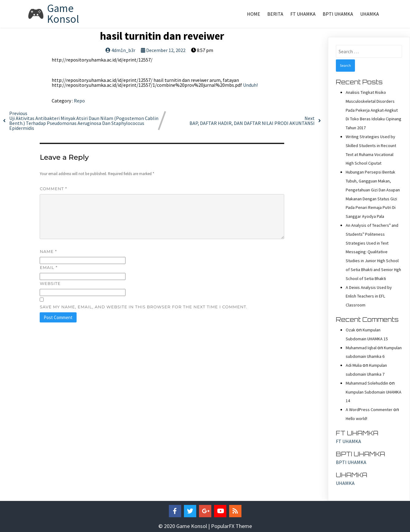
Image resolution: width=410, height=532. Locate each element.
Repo (79, 101)
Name (48, 251)
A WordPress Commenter (369, 410)
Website (50, 283)
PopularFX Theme (231, 526)
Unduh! (250, 85)
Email (48, 267)
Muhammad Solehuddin (367, 383)
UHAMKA (370, 14)
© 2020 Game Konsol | (185, 526)
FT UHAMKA (303, 14)
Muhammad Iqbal (361, 348)
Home (254, 14)
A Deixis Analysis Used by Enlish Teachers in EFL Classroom (369, 296)
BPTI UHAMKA (338, 14)
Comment (53, 189)
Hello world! (356, 418)
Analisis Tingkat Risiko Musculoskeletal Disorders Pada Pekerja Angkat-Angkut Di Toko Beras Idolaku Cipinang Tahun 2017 (374, 110)
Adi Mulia (354, 365)
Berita (275, 14)
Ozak (350, 330)
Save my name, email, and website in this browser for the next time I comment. (143, 307)
